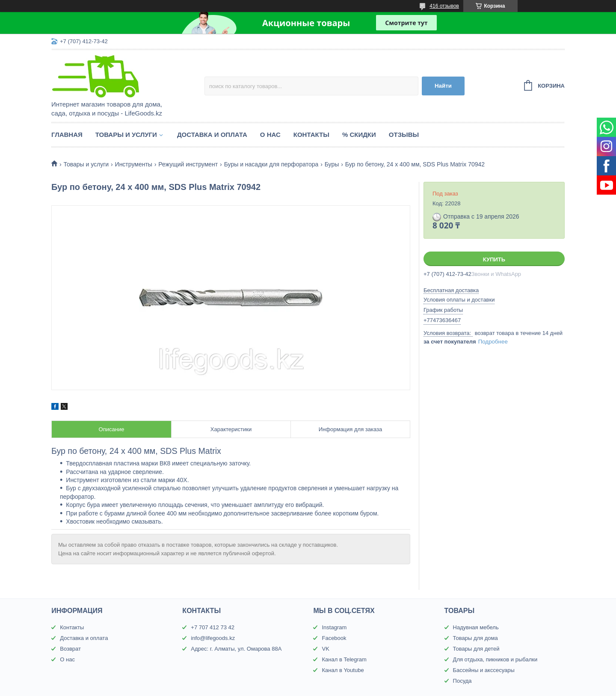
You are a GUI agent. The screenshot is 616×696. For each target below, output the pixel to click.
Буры (332, 164)
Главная (67, 135)
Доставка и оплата (212, 135)
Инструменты (134, 164)
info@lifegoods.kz (213, 638)
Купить (494, 259)
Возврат (70, 649)
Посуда (462, 681)
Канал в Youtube (343, 670)
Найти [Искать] (443, 86)
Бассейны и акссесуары (484, 670)
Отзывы (404, 135)
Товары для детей (476, 649)
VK (325, 649)
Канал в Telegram (344, 659)
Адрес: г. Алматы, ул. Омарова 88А (236, 649)
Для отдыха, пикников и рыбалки (495, 659)
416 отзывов (444, 6)
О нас (270, 135)
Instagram (334, 627)
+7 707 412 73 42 (213, 627)
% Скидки (359, 135)
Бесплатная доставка (451, 290)
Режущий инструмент (188, 164)
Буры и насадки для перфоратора (271, 164)
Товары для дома (475, 638)
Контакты (311, 135)
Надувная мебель (476, 627)
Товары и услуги (126, 135)
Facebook (334, 638)
